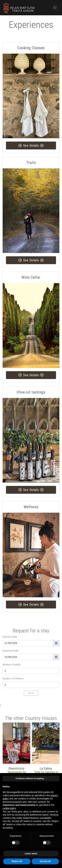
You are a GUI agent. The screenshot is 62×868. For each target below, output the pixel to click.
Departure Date (10, 651)
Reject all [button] (17, 861)
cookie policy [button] (9, 808)
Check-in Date (10, 637)
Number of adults (12, 665)
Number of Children (13, 679)
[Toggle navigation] (55, 8)
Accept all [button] (45, 861)
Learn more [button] (31, 854)
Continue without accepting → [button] (31, 778)
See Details (31, 145)
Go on (31, 693)
